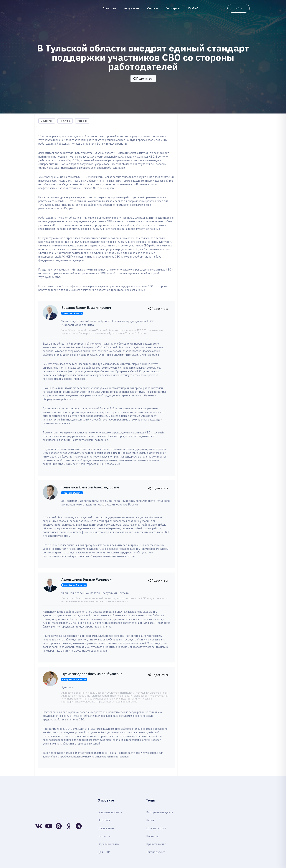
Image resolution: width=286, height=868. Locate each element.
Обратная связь (108, 844)
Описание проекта (110, 812)
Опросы (152, 8)
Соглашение (106, 828)
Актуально (132, 8)
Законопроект (155, 852)
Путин (150, 820)
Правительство (156, 844)
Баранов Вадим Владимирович (86, 308)
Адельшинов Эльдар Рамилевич (87, 579)
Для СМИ (104, 852)
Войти (238, 8)
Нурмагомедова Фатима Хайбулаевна (92, 674)
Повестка (109, 8)
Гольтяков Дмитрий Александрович (90, 487)
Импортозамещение (159, 812)
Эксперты (173, 8)
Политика (65, 121)
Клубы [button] (193, 8)
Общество (47, 121)
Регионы (82, 121)
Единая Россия (156, 828)
